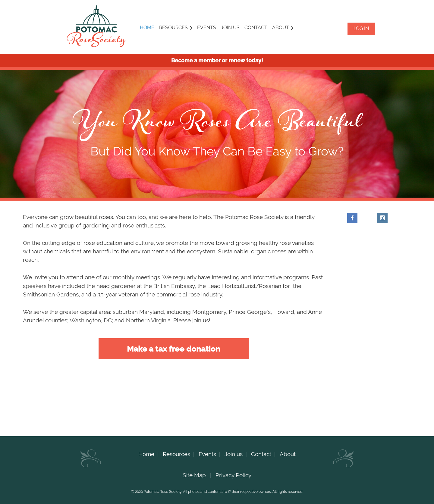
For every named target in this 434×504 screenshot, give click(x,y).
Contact (261, 454)
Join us (234, 454)
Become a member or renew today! (217, 60)
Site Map (194, 475)
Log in (361, 28)
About (288, 454)
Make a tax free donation (174, 349)
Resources (176, 454)
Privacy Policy (233, 475)
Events (207, 454)
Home (146, 454)
